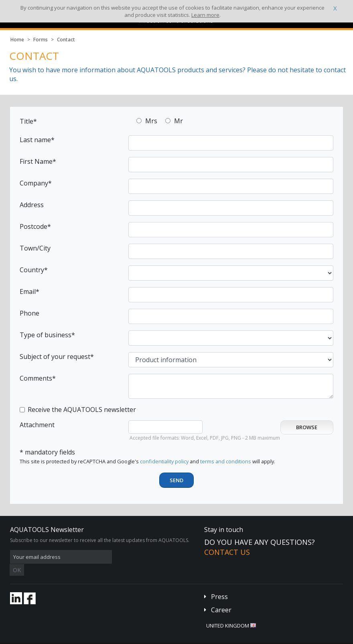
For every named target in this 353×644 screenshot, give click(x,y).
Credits (154, 638)
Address (32, 205)
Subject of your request (55, 357)
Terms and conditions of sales (71, 638)
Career (221, 598)
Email (28, 291)
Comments (36, 378)
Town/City (35, 248)
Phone (29, 313)
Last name (35, 140)
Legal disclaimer (123, 638)
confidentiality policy (164, 461)
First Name (36, 161)
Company (34, 183)
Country (32, 270)
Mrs (151, 121)
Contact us (227, 552)
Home (17, 40)
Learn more (205, 15)
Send (176, 480)
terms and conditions (226, 461)
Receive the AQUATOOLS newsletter (82, 410)
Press (219, 585)
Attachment (37, 425)
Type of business (46, 335)
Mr (179, 121)
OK (137, 557)
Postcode (33, 226)
